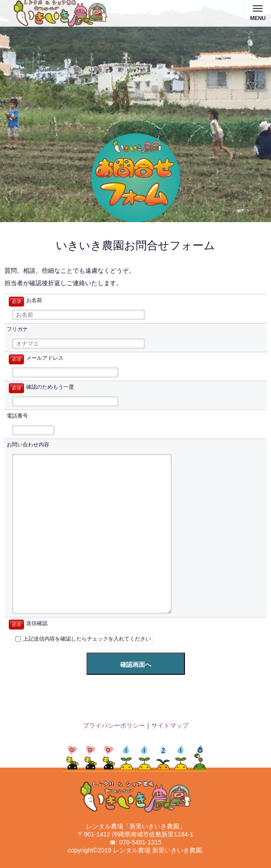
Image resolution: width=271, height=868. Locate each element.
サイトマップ (170, 725)
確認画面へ (136, 665)
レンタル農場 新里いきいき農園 (157, 850)
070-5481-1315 (140, 842)
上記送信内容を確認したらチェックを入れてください (83, 639)
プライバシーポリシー (114, 725)
